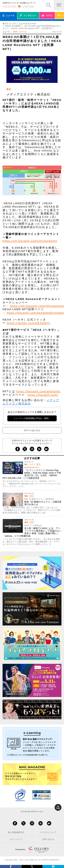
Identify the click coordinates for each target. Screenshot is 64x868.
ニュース (6, 32)
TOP (58, 808)
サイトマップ (16, 839)
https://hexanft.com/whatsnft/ (38, 391)
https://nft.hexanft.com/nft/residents (30, 241)
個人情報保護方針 (16, 832)
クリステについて (48, 832)
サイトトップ (9, 24)
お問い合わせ (48, 839)
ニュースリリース (27, 24)
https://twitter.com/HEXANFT (29, 323)
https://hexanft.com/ (43, 395)
